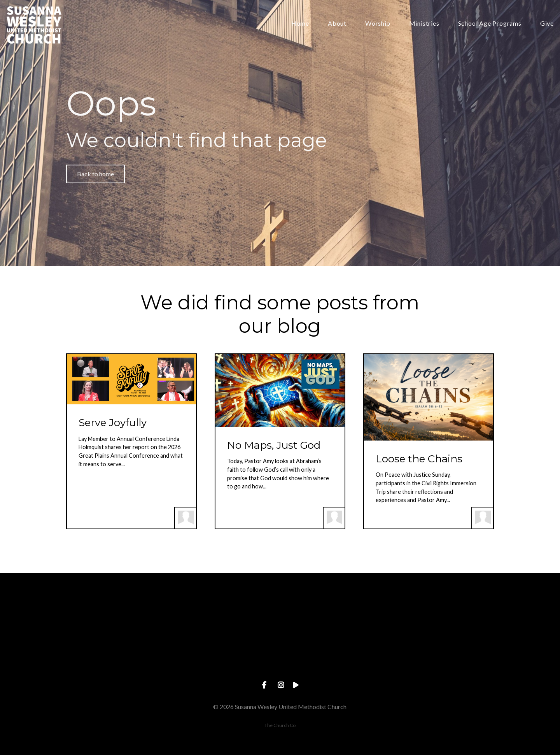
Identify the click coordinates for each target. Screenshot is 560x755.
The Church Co (280, 725)
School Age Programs (490, 24)
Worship (378, 24)
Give (547, 24)
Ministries (424, 24)
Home (300, 24)
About (337, 24)
